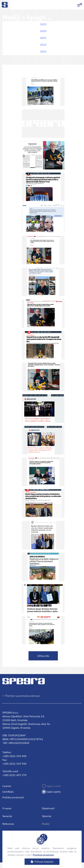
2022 (43, 45)
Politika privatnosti (13, 797)
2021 (43, 38)
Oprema (47, 816)
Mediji (46, 824)
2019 (43, 24)
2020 (43, 31)
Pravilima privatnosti (43, 855)
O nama (7, 808)
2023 (43, 51)
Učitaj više (43, 656)
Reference (8, 824)
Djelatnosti (48, 808)
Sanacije (7, 816)
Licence (7, 786)
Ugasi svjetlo (54, 786)
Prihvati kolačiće (44, 862)
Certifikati (8, 792)
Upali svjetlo (53, 792)
